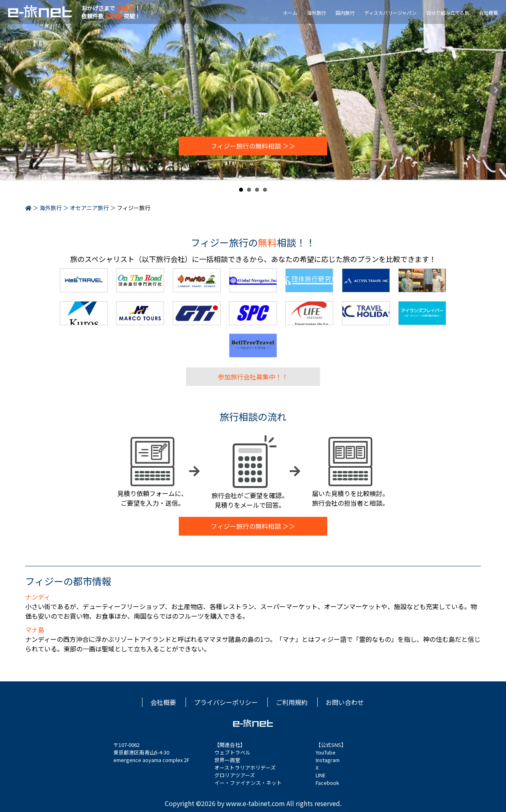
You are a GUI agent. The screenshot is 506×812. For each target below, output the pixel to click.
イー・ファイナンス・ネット (248, 783)
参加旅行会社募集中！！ (253, 377)
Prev (10, 90)
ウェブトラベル (232, 752)
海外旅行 (316, 13)
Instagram (328, 760)
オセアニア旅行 (89, 208)
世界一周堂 (227, 760)
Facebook (327, 783)
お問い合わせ (345, 702)
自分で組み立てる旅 (448, 13)
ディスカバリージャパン (390, 13)
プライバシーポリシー (226, 702)
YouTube (326, 752)
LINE (321, 775)
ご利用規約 (292, 702)
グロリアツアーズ (235, 775)
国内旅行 (345, 13)
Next (496, 90)
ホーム (290, 13)
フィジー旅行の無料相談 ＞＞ (253, 146)
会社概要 (488, 13)
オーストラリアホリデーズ (245, 767)
